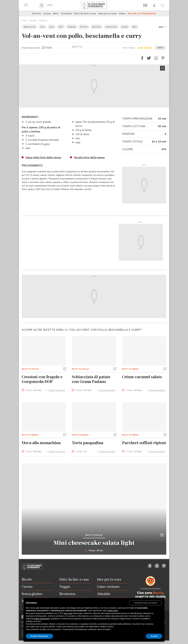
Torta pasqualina (87, 443)
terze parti (68, 613)
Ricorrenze (96, 27)
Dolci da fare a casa (85, 14)
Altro (134, 27)
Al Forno (84, 27)
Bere (56, 14)
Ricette (37, 14)
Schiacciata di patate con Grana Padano (91, 379)
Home (24, 21)
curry (47, 144)
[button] (162, 27)
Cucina (47, 14)
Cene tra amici (111, 27)
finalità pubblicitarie (42, 619)
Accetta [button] (154, 636)
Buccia (158, 593)
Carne (52, 27)
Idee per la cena (107, 14)
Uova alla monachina (41, 443)
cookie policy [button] (112, 611)
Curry (42, 27)
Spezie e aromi (30, 27)
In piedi (125, 27)
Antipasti (43, 21)
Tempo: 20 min (94, 551)
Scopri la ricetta (57, 390)
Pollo (61, 27)
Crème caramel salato (142, 377)
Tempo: (33, 390)
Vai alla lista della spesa (89, 157)
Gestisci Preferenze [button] (39, 636)
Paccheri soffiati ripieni (144, 443)
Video (122, 14)
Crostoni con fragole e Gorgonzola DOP (42, 379)
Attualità (66, 14)
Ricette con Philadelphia (142, 14)
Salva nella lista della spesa (43, 157)
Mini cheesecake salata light (94, 543)
